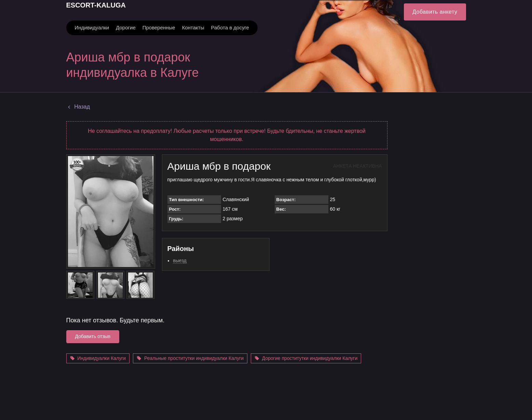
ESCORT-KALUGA (96, 5)
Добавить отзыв (93, 336)
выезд (180, 261)
